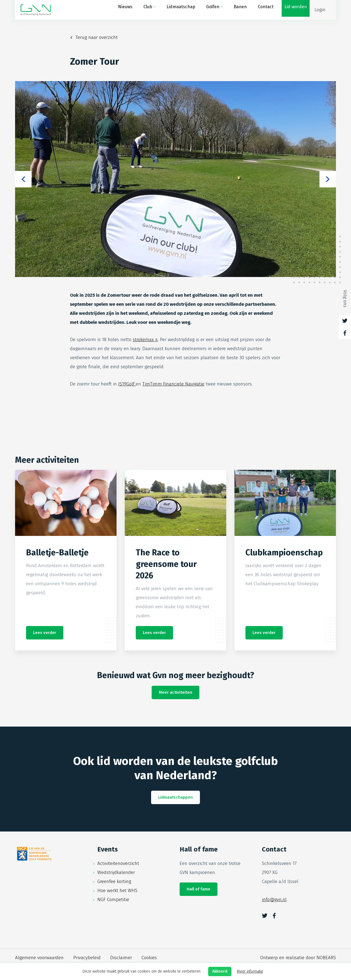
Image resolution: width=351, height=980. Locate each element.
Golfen (207, 10)
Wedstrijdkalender (116, 872)
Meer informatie (250, 971)
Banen (235, 10)
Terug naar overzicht (97, 37)
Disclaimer (121, 958)
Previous (23, 179)
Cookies (149, 958)
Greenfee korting (114, 882)
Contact (260, 10)
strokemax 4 (145, 340)
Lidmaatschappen (175, 797)
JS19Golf (127, 384)
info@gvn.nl (274, 900)
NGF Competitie (113, 900)
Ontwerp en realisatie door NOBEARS (298, 958)
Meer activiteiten (175, 692)
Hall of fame (199, 889)
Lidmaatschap (175, 10)
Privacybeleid (87, 958)
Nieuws (120, 10)
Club (142, 10)
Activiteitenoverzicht (118, 863)
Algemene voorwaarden (39, 958)
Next (328, 179)
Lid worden (290, 10)
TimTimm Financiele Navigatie (173, 384)
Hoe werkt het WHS (117, 891)
